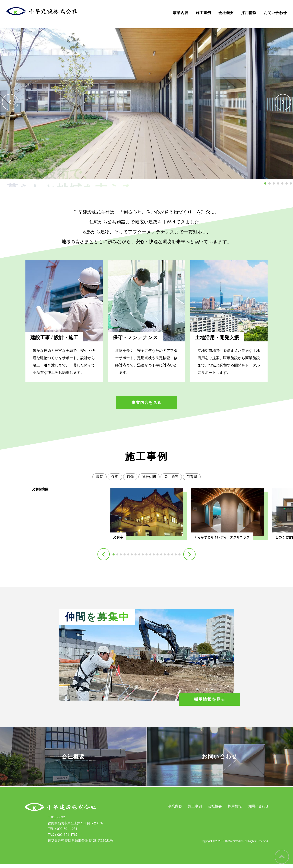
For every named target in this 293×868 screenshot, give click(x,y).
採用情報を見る (209, 700)
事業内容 (181, 13)
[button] (10, 102)
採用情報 (249, 13)
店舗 (129, 477)
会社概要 (226, 13)
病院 (97, 477)
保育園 (194, 477)
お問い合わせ (275, 13)
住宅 (113, 477)
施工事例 (203, 13)
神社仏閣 (149, 477)
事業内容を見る (146, 403)
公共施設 (173, 477)
